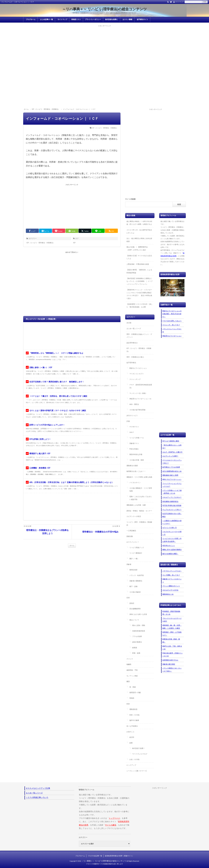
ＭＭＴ (132, 432)
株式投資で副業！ (139, 748)
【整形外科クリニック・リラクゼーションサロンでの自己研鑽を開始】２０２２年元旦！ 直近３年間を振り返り (139, 294)
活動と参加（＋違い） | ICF (41, 367)
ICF (74, 243)
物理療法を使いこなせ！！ (136, 471)
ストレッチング (135, 379)
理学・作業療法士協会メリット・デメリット (139, 336)
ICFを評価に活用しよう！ (40, 439)
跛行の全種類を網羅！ (170, 554)
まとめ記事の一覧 (47, 19)
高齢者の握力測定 (169, 664)
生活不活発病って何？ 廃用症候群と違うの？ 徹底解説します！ (57, 382)
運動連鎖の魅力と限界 (170, 475)
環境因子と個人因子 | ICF (40, 454)
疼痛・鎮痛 (136, 653)
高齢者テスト (134, 443)
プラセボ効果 (137, 636)
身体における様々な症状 (138, 614)
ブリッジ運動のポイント (171, 586)
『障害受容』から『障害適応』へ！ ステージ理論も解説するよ (56, 353)
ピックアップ (131, 765)
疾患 (128, 704)
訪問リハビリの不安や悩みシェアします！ (47, 425)
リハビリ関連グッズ (137, 548)
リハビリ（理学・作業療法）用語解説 (139, 524)
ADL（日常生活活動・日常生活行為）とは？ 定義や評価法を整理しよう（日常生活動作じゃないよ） (71, 482)
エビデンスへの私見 (134, 516)
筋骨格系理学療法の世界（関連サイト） (119, 856)
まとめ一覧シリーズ (134, 329)
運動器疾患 (133, 709)
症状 (128, 598)
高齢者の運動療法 (136, 581)
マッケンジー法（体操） (138, 393)
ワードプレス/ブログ (140, 754)
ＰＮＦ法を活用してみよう (172, 321)
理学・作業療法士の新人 (135, 357)
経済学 (132, 737)
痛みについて (134, 620)
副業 (131, 743)
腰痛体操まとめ (168, 594)
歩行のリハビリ (132, 416)
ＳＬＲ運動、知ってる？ (171, 575)
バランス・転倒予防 (137, 575)
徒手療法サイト (142, 19)
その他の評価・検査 (137, 460)
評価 (128, 421)
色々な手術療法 (132, 726)
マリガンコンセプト (137, 374)
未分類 (129, 323)
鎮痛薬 (135, 648)
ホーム (72, 546)
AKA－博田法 (134, 404)
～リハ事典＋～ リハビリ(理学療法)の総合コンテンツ (105, 9)
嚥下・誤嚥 (133, 586)
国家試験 (130, 536)
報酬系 (129, 664)
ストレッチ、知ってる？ (171, 325)
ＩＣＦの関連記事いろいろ (37, 797)
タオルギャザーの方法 (170, 590)
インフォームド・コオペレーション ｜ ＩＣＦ (62, 119)
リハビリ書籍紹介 (136, 553)
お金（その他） (135, 759)
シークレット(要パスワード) (137, 771)
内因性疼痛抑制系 (139, 631)
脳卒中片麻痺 (134, 720)
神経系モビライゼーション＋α (140, 399)
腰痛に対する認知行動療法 (172, 550)
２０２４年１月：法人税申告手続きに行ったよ (139, 231)
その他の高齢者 (135, 592)
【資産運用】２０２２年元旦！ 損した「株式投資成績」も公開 (139, 306)
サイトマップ (179, 2)
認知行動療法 (137, 642)
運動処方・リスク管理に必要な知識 (139, 477)
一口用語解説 (131, 531)
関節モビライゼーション (138, 368)
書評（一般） (134, 559)
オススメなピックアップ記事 (38, 788)
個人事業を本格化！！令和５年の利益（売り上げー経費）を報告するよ (139, 223)
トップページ (114, 818)
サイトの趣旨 (111, 825)
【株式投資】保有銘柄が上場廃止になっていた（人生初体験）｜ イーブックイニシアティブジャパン (139, 281)
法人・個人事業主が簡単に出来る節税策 (139, 240)
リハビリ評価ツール (137, 438)
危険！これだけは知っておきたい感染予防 (141, 498)
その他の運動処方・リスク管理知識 (141, 490)
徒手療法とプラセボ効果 (171, 467)
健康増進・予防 (132, 670)
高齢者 (129, 564)
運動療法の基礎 (132, 466)
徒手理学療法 (131, 363)
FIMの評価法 (134, 449)
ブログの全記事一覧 (95, 856)
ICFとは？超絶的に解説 (171, 441)
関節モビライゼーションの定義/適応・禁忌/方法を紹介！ (172, 314)
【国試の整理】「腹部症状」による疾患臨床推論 (139, 271)
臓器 (128, 681)
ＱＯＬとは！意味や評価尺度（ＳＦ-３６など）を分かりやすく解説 (58, 410)
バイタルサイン (135, 483)
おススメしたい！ (133, 542)
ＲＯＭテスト (134, 427)
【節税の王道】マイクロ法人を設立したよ (139, 257)
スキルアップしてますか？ (172, 497)
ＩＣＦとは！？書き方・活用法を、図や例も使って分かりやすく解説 (58, 396)
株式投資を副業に (112, 19)
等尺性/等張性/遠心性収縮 (172, 505)
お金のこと (130, 732)
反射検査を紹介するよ (170, 660)
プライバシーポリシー (93, 19)
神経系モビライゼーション (172, 336)
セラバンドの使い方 (170, 528)
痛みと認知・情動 (139, 625)
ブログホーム (31, 19)
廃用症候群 (133, 570)
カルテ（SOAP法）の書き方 (172, 452)
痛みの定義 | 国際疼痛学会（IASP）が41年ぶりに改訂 (137, 248)
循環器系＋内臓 (135, 693)
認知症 (132, 603)
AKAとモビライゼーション (172, 479)
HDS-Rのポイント (169, 546)
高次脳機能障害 (135, 609)
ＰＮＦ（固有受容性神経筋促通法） (141, 386)
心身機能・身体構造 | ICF (40, 468)
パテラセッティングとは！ (172, 571)
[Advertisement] (104, 46)
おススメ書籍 (127, 19)
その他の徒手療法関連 (137, 410)
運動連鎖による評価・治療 (136, 505)
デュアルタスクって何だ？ (172, 510)
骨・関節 (133, 687)
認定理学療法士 (132, 343)
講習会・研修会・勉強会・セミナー (139, 511)
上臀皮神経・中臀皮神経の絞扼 (138, 264)
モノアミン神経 (132, 676)
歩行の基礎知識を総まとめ (172, 471)
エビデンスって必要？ (170, 456)
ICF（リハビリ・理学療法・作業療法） (105, 128)
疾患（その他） (135, 715)
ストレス (130, 659)
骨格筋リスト (76, 19)
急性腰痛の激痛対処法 (170, 501)
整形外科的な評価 (136, 454)
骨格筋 (132, 698)
